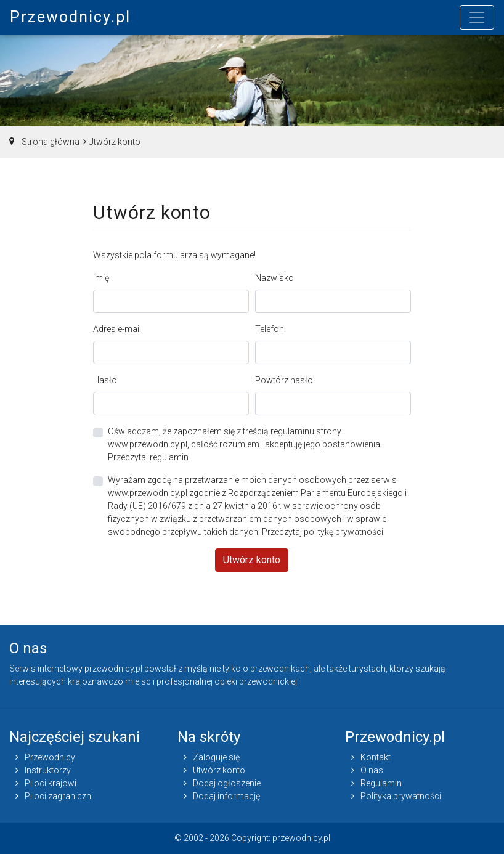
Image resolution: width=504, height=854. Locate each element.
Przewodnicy (50, 757)
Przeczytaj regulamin (148, 457)
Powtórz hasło (284, 380)
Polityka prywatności (401, 796)
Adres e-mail (117, 329)
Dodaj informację (226, 796)
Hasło (105, 380)
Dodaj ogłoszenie (227, 783)
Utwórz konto (252, 560)
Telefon (270, 329)
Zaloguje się (216, 757)
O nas (372, 770)
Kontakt (376, 757)
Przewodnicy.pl (70, 17)
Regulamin (381, 783)
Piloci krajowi (51, 783)
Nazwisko (274, 278)
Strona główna (51, 142)
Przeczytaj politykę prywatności (323, 532)
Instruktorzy (48, 770)
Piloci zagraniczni (59, 796)
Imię (101, 278)
